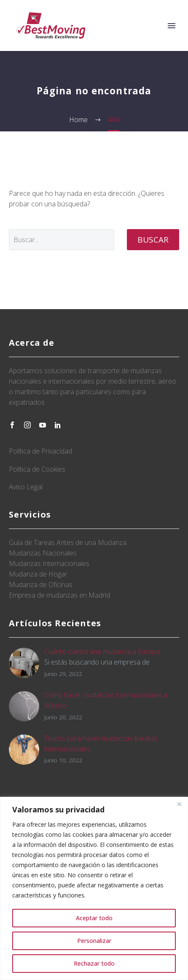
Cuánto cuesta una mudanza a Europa (102, 652)
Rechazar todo (94, 963)
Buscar (153, 240)
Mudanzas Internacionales (49, 563)
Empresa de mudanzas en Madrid (59, 595)
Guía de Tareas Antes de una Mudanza (68, 542)
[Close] (179, 804)
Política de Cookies (37, 469)
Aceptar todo (94, 918)
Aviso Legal (26, 487)
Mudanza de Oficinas (41, 585)
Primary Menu (172, 26)
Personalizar (94, 941)
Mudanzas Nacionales (43, 553)
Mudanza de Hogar (38, 574)
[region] (94, 888)
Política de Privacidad (40, 451)
